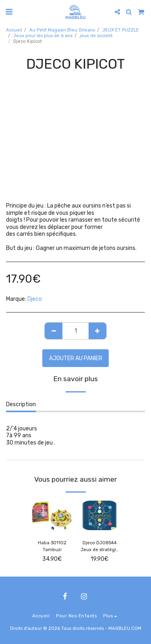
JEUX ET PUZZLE (121, 30)
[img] (52, 516)
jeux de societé (96, 36)
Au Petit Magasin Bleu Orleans (62, 30)
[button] (9, 12)
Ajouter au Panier (76, 358)
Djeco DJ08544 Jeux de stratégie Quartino (100, 547)
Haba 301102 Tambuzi (52, 546)
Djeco (35, 299)
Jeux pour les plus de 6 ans (43, 36)
